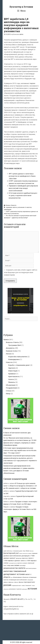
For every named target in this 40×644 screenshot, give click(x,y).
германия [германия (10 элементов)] (35, 553)
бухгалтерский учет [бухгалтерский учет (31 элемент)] (11, 553)
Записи (8, 205)
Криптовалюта (14, 377)
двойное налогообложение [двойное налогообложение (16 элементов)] (12, 556)
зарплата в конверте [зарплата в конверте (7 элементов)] (22, 563)
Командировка (14, 359)
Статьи (8, 391)
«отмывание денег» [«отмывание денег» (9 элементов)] (17, 551)
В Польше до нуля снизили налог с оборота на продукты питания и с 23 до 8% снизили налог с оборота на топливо (20, 486)
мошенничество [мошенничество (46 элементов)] (11, 568)
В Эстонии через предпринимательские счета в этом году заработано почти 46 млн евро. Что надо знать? (20, 450)
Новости (14, 205)
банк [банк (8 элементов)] (24, 551)
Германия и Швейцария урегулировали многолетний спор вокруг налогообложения (23, 188)
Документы (10, 348)
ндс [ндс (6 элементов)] (12, 577)
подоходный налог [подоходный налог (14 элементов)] (29, 582)
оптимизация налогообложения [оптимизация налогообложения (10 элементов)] (18, 580)
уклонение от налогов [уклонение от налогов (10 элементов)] (15, 589)
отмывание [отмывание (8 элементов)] (30, 580)
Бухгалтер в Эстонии (21, 7)
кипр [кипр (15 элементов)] (9, 565)
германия (9, 207)
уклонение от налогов (24, 207)
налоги (15, 207)
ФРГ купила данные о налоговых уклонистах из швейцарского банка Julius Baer (22, 176)
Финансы (12, 382)
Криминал (12, 374)
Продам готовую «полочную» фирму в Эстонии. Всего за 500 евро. (20, 509)
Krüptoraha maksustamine (18, 357)
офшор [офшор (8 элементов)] (16, 582)
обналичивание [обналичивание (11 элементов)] (17, 577)
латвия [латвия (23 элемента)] (17, 565)
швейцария (8, 209)
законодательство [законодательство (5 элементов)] (13, 563)
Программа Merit (15, 345)
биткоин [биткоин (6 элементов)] (32, 551)
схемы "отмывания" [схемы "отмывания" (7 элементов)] (26, 586)
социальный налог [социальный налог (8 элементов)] (16, 586)
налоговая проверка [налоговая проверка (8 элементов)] (31, 568)
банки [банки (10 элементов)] (28, 551)
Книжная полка (12, 351)
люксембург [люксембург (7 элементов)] (23, 566)
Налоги (11, 379)
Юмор (8, 394)
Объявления (11, 385)
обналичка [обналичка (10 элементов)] (25, 577)
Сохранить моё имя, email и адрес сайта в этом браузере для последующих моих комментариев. (21, 272)
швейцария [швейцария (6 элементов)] (25, 589)
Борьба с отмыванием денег (19, 365)
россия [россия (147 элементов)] (7, 585)
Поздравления (11, 388)
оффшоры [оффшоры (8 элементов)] (11, 582)
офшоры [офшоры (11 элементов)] (21, 582)
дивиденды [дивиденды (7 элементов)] (19, 558)
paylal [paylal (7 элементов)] (5, 551)
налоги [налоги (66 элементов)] (22, 568)
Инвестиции (13, 371)
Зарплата (12, 368)
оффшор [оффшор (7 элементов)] (6, 582)
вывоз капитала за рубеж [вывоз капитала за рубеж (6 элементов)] (25, 553)
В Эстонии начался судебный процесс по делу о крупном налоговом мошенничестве (23, 195)
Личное (9, 354)
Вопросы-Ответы (12, 342)
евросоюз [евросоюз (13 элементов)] (25, 558)
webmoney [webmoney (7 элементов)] (9, 551)
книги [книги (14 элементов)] (12, 565)
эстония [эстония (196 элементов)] (32, 589)
